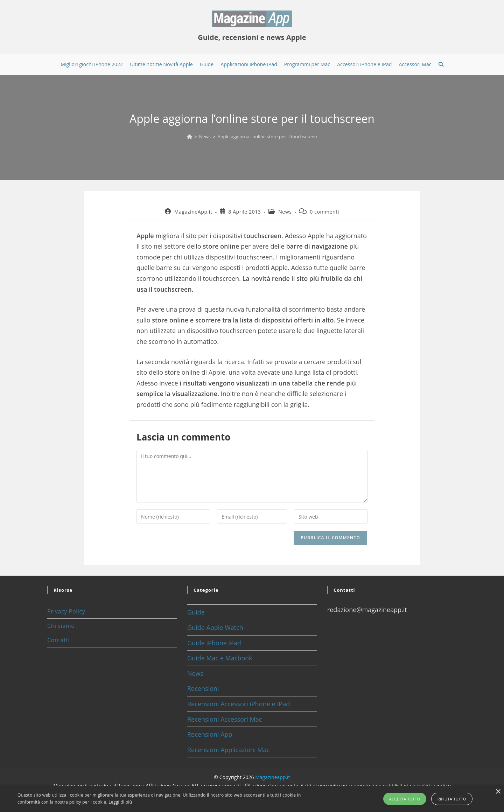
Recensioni (203, 688)
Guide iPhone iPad (214, 643)
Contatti (58, 640)
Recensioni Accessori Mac (225, 719)
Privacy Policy (66, 611)
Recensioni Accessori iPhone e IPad (239, 704)
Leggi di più (120, 802)
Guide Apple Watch (215, 627)
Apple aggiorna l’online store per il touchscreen (267, 137)
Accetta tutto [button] (405, 799)
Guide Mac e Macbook (220, 658)
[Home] (190, 137)
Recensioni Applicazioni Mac (228, 750)
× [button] (498, 792)
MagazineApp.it (193, 212)
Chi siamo (61, 626)
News (285, 212)
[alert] (252, 799)
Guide (196, 612)
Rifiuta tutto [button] (452, 799)
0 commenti (324, 212)
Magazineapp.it (272, 777)
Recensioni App (210, 734)
